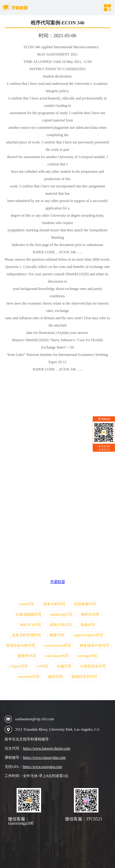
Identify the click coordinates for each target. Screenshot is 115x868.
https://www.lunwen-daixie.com (47, 748)
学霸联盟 (58, 582)
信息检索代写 (85, 604)
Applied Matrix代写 (88, 635)
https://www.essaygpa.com (42, 767)
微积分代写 (90, 614)
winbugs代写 (87, 656)
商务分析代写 (54, 604)
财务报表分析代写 (94, 646)
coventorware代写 (57, 646)
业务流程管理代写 (26, 635)
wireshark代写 (29, 677)
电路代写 (88, 625)
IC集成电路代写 (29, 614)
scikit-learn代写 (57, 656)
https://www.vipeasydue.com (44, 758)
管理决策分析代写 (21, 646)
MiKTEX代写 (31, 625)
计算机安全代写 (93, 666)
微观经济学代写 (84, 677)
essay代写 (27, 604)
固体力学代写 (61, 625)
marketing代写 (61, 614)
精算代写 (57, 635)
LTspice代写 (19, 666)
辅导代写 (56, 677)
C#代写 (42, 666)
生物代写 (64, 666)
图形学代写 (27, 656)
